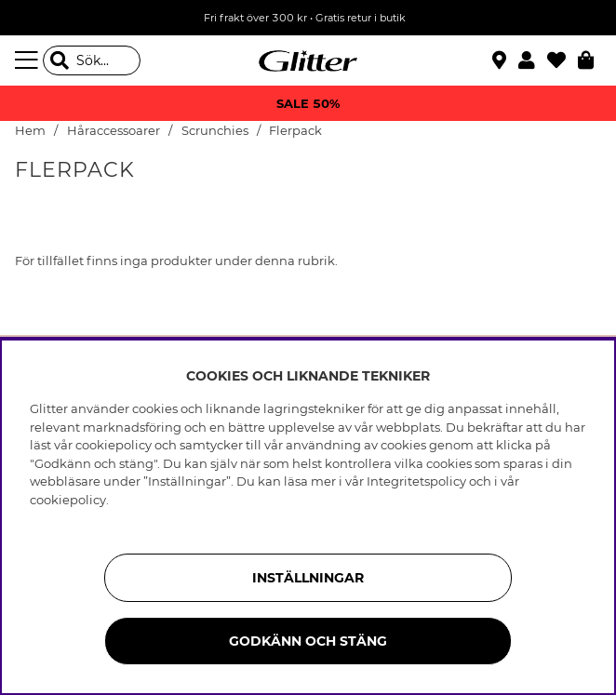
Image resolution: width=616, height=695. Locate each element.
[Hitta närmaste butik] (502, 62)
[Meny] (29, 60)
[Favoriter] (562, 60)
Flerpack (295, 131)
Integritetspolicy (416, 481)
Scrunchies (215, 131)
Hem (30, 131)
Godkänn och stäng (308, 641)
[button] (533, 60)
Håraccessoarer (114, 131)
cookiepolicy (68, 500)
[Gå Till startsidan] (308, 60)
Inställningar (308, 578)
